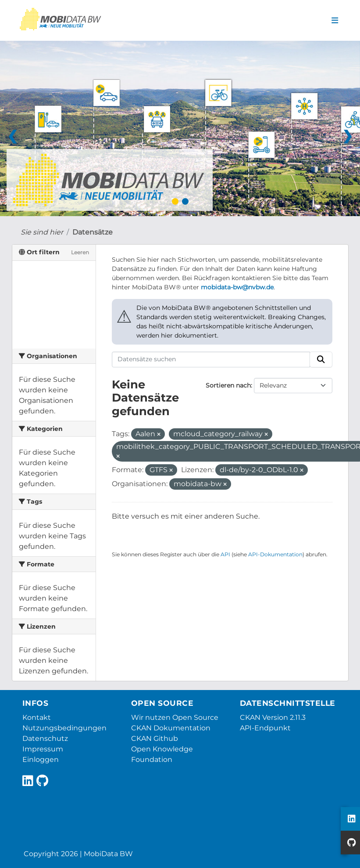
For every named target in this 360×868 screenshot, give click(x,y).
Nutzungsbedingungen (64, 728)
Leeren (80, 252)
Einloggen (41, 759)
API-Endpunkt (265, 728)
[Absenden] (321, 359)
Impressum (43, 749)
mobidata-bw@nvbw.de (237, 287)
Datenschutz (45, 738)
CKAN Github (155, 738)
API (225, 554)
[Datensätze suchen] (211, 359)
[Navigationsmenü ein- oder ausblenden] (335, 21)
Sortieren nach (228, 385)
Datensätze (93, 232)
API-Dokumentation (275, 554)
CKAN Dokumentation (171, 728)
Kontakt (37, 717)
